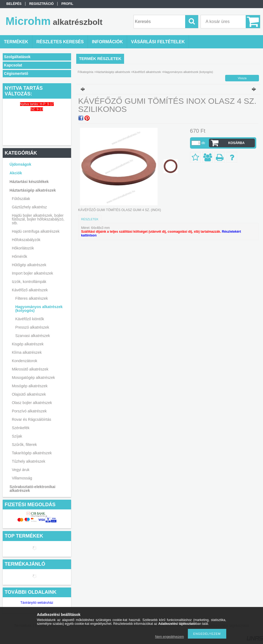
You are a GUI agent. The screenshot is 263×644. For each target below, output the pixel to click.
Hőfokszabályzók (26, 240)
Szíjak (17, 436)
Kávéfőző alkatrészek (30, 290)
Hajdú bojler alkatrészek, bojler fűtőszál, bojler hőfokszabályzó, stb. (38, 219)
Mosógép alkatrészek (30, 386)
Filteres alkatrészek (31, 298)
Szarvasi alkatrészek (32, 336)
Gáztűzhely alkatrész (29, 207)
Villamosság (22, 478)
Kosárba (236, 143)
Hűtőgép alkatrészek (29, 265)
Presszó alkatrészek (32, 327)
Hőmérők (20, 256)
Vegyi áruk (21, 470)
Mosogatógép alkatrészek (34, 378)
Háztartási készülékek (29, 182)
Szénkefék (21, 428)
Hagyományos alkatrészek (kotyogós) (39, 309)
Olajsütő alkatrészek (29, 394)
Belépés (14, 4)
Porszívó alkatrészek (29, 411)
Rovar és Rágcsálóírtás (32, 419)
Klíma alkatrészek (27, 352)
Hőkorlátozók (23, 248)
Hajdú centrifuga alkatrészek (36, 231)
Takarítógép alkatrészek (32, 453)
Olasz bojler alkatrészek (32, 403)
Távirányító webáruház (37, 603)
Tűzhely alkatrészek (29, 461)
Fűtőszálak (21, 199)
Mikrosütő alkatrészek (30, 369)
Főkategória (85, 72)
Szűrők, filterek (24, 445)
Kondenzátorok (25, 361)
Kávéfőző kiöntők (30, 319)
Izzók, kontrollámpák (29, 282)
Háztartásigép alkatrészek (33, 190)
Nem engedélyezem (170, 637)
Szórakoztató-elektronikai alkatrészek (32, 489)
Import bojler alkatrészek (33, 273)
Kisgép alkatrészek (28, 344)
